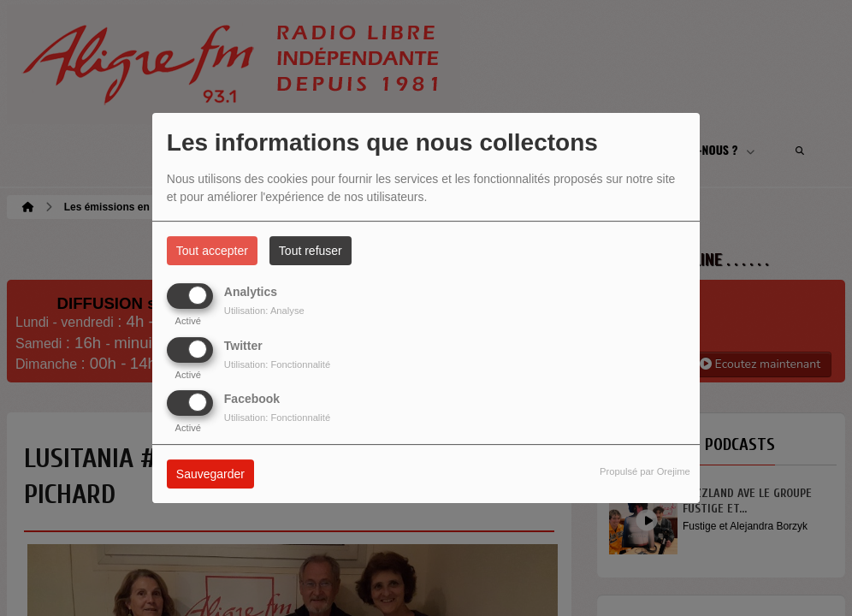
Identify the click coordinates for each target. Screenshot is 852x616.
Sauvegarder (210, 474)
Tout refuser (311, 251)
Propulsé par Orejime (645, 471)
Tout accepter (212, 251)
